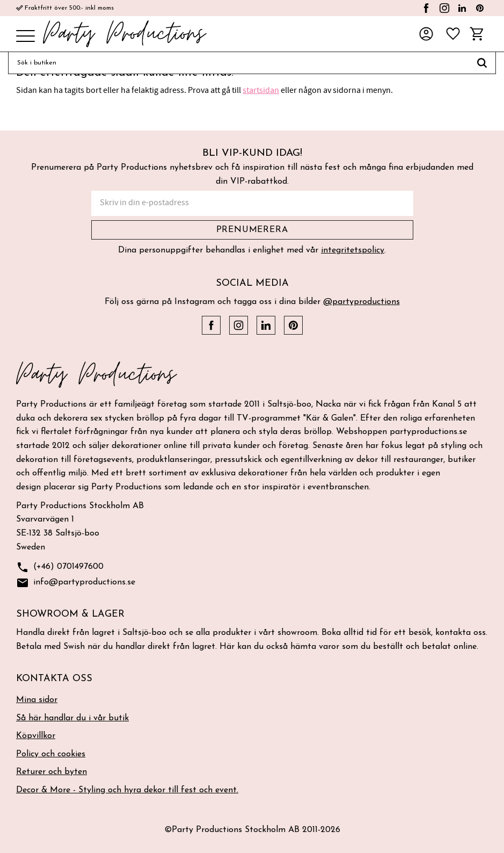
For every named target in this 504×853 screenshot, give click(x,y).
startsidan (261, 90)
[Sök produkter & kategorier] (238, 63)
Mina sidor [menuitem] (37, 700)
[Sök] (482, 63)
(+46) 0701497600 (60, 568)
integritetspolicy (353, 250)
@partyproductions (361, 302)
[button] (25, 37)
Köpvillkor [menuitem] (36, 736)
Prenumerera (252, 230)
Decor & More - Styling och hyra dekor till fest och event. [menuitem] (127, 790)
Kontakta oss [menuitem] (54, 679)
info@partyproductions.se (76, 583)
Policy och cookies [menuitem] (51, 754)
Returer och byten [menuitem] (52, 772)
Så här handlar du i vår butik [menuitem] (72, 718)
